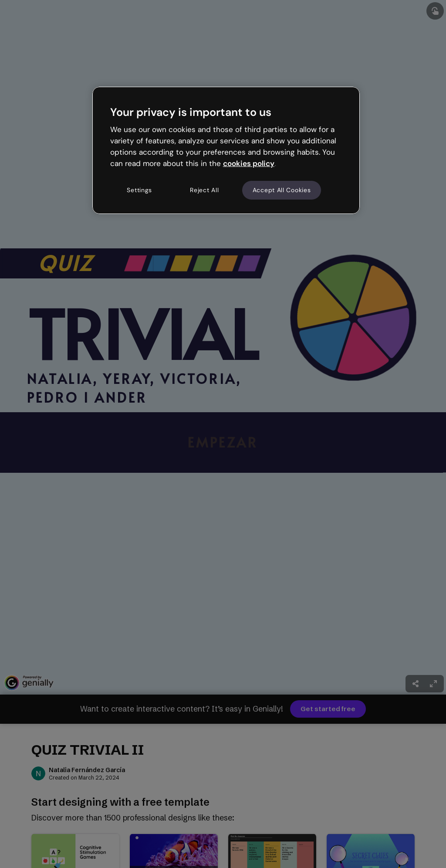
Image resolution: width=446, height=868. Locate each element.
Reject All (204, 190)
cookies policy (249, 163)
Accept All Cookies (282, 190)
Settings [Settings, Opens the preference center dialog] (139, 190)
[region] (226, 150)
